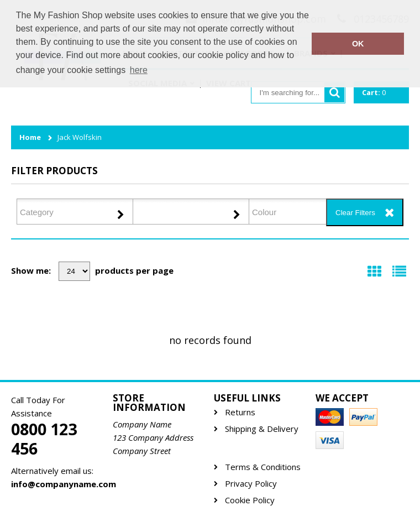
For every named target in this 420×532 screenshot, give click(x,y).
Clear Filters (355, 213)
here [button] (139, 70)
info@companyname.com (58, 484)
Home (30, 137)
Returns (240, 412)
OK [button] (358, 44)
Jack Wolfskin (80, 137)
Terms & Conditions (263, 467)
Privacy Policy (251, 484)
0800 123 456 (44, 439)
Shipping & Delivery (262, 429)
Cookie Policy (250, 500)
